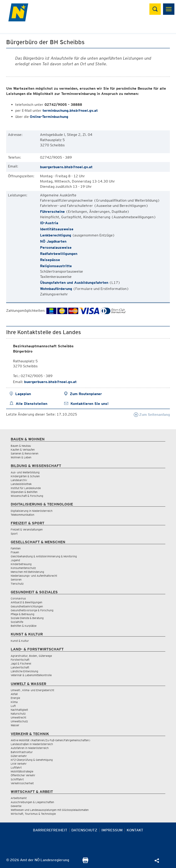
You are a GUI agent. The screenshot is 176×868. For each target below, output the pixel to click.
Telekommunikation (23, 515)
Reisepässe (50, 260)
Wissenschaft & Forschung (27, 496)
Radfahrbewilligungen (59, 254)
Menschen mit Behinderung (27, 572)
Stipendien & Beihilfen (24, 492)
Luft (13, 706)
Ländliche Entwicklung (24, 671)
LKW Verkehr (19, 764)
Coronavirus (18, 598)
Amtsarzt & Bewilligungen (26, 602)
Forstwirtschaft (20, 660)
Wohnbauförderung (56, 289)
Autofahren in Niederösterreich (30, 748)
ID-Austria (49, 223)
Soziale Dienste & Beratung (27, 618)
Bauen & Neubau (21, 446)
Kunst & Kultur (20, 641)
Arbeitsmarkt (19, 798)
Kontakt (135, 830)
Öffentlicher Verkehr (23, 775)
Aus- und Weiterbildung (25, 472)
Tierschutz (17, 584)
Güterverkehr (19, 756)
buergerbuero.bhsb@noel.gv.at (66, 167)
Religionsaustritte (56, 266)
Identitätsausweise (57, 229)
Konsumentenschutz (23, 568)
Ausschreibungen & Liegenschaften (32, 802)
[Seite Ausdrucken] (85, 862)
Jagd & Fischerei (21, 664)
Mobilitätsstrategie (22, 771)
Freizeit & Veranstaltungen (27, 529)
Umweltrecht (18, 717)
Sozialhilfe (17, 622)
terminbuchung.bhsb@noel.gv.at (70, 110)
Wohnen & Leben (21, 457)
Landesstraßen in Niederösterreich (32, 744)
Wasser (15, 725)
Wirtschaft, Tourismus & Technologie (33, 814)
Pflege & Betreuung (23, 614)
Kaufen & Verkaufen (23, 450)
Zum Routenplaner (86, 394)
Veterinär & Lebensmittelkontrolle (31, 675)
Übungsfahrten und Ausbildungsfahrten (74, 283)
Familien (16, 548)
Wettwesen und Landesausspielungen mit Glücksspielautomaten (50, 810)
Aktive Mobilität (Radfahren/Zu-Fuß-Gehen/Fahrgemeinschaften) (51, 740)
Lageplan (23, 394)
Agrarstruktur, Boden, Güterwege (31, 656)
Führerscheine (52, 212)
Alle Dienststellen (31, 404)
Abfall (14, 694)
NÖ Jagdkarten (53, 241)
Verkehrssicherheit (22, 783)
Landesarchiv (19, 480)
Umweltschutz (19, 721)
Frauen (15, 552)
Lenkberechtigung (56, 235)
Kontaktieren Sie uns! (89, 404)
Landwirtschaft (20, 667)
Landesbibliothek (21, 484)
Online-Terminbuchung (49, 117)
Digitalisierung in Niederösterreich (32, 511)
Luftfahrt (16, 768)
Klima (14, 702)
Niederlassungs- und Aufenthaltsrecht (34, 576)
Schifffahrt (17, 779)
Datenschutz (84, 830)
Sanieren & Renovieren (25, 453)
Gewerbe (16, 806)
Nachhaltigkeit (19, 710)
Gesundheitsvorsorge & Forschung (32, 610)
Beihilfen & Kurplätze (24, 626)
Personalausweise (56, 247)
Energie (15, 698)
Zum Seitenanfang (152, 415)
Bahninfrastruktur (22, 752)
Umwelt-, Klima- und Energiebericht (32, 690)
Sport (14, 534)
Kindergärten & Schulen (25, 476)
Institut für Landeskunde (26, 488)
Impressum (112, 830)
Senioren (16, 580)
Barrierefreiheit (50, 830)
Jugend (15, 560)
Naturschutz (18, 714)
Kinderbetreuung (21, 564)
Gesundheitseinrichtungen (27, 606)
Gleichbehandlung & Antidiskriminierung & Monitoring (44, 556)
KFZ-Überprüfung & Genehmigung (32, 760)
